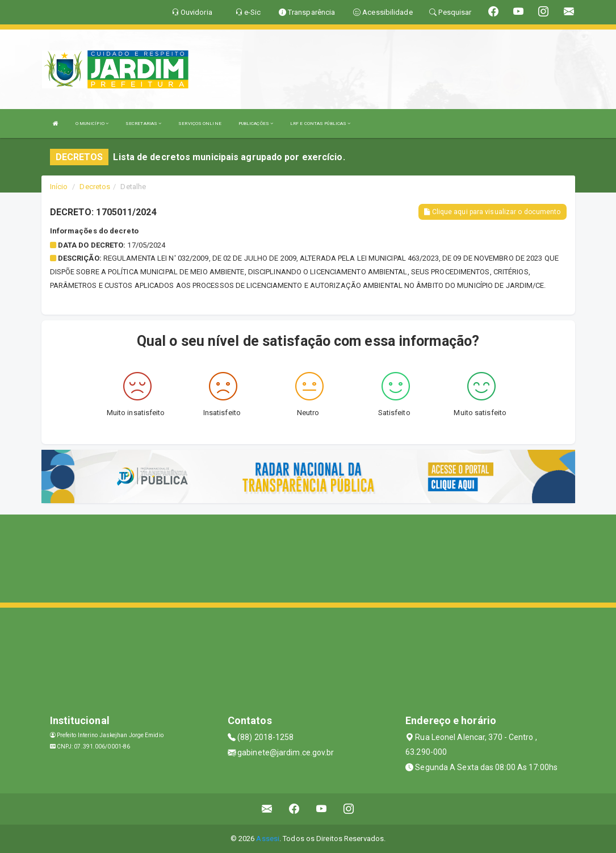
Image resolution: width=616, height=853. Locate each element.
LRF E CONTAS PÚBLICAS (320, 124)
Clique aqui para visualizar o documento (492, 212)
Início (59, 187)
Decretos (95, 187)
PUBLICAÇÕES (256, 124)
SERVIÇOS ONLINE (200, 124)
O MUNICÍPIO (92, 124)
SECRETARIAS (143, 124)
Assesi (268, 839)
